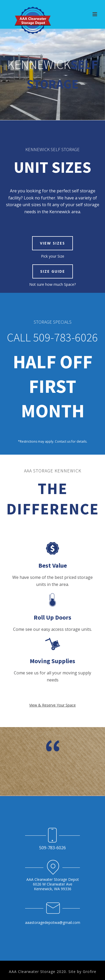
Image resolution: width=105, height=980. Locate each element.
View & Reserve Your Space (52, 705)
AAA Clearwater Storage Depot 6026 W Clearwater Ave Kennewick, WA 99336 (53, 884)
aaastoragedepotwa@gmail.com (53, 922)
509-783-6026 (52, 848)
